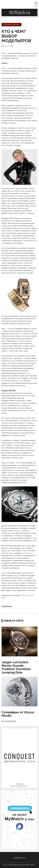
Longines (17, 531)
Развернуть (19, 858)
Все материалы (8, 721)
